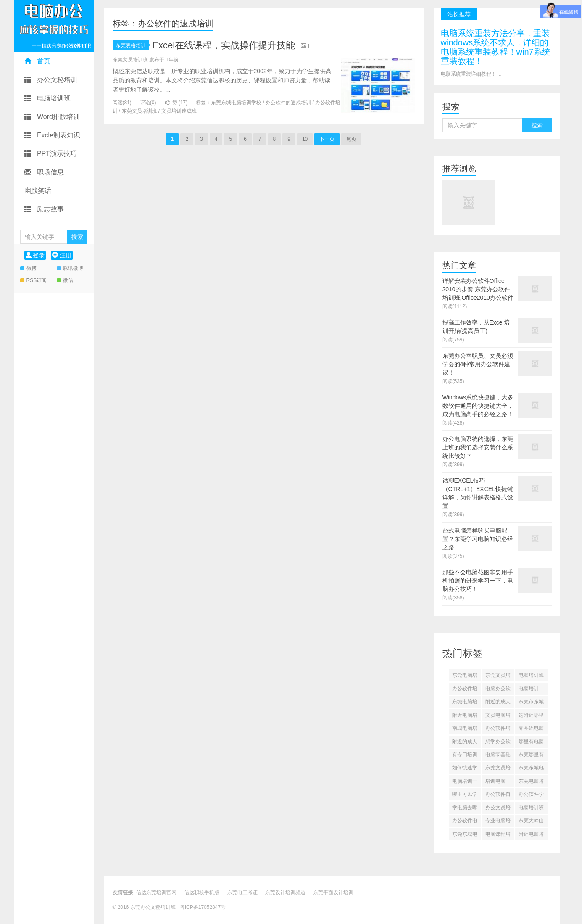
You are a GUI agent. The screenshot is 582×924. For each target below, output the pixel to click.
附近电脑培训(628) (531, 836)
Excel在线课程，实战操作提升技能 (224, 45)
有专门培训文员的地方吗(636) (465, 756)
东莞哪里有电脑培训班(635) (531, 756)
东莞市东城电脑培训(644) (531, 703)
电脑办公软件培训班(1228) (498, 690)
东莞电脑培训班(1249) (465, 677)
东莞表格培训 (132, 45)
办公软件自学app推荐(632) (498, 796)
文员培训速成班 (179, 111)
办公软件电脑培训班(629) (465, 822)
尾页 (351, 139)
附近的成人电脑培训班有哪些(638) (465, 743)
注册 (62, 255)
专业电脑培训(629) (498, 822)
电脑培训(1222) (529, 690)
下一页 (327, 139)
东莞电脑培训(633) (531, 783)
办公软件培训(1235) (465, 690)
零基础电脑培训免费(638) (531, 730)
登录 (35, 255)
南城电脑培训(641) (465, 730)
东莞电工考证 (242, 892)
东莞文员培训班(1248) (498, 677)
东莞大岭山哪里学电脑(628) (531, 822)
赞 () (176, 103)
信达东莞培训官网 (156, 892)
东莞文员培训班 (140, 111)
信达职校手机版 (202, 892)
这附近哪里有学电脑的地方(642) (531, 717)
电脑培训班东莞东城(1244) (531, 677)
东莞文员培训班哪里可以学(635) (498, 769)
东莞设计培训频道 (285, 892)
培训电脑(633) (495, 783)
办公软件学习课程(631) (531, 796)
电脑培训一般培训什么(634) (465, 783)
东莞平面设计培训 (333, 892)
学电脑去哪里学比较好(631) (465, 809)
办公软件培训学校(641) (498, 730)
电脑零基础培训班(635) (498, 756)
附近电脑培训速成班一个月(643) (465, 717)
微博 (28, 268)
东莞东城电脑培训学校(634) (531, 769)
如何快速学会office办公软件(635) (465, 769)
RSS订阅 (34, 280)
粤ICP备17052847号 (203, 907)
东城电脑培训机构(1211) (465, 703)
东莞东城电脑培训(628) (465, 836)
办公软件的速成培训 (288, 103)
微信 (65, 280)
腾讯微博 (70, 268)
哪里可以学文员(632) (465, 796)
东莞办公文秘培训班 (154, 907)
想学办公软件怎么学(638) (498, 743)
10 (305, 139)
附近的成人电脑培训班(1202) (498, 703)
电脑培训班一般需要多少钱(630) (531, 809)
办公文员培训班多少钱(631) (498, 809)
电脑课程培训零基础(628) (498, 836)
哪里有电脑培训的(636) (531, 743)
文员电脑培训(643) (498, 717)
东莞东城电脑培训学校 (236, 103)
